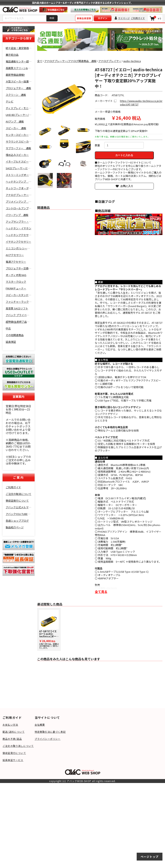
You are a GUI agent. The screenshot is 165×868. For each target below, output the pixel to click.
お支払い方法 (10, 725)
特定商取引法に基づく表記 (50, 732)
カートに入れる (124, 155)
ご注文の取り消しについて (18, 746)
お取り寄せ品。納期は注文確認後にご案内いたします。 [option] (49, 630)
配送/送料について (14, 732)
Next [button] (159, 39)
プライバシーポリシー (48, 739)
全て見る (101, 592)
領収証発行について (14, 753)
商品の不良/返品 (12, 739)
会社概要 (40, 725)
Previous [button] (39, 39)
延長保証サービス (13, 760)
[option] (72, 39)
